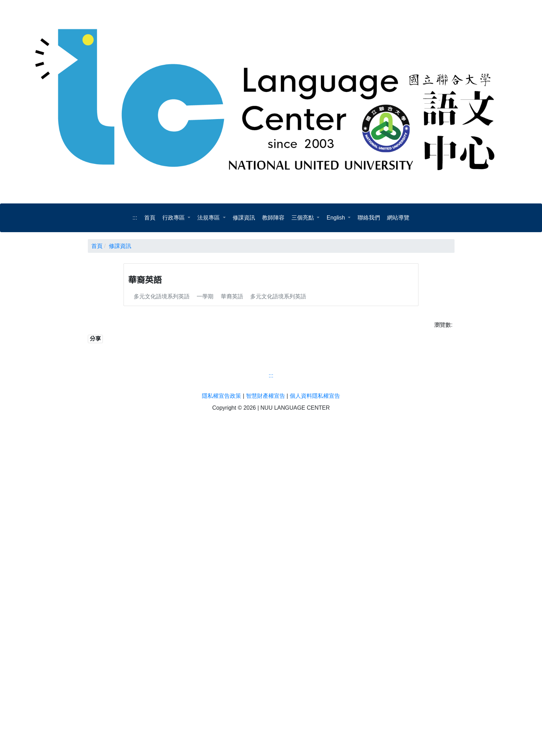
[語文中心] (271, 667)
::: (135, 218)
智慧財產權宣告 (266, 719)
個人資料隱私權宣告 (315, 719)
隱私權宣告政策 (222, 719)
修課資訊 (121, 246)
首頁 (97, 246)
